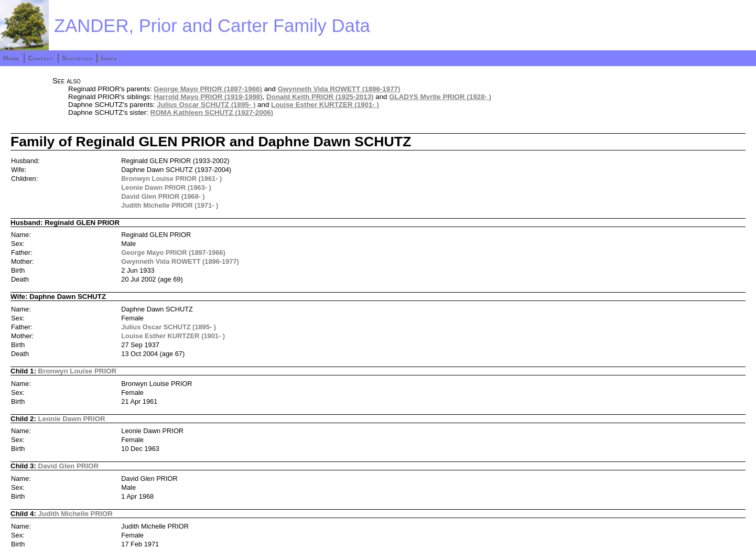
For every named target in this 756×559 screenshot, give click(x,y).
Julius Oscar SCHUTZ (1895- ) (206, 105)
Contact (40, 58)
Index (109, 58)
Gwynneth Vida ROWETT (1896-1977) (339, 89)
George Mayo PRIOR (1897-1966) (208, 89)
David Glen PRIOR (69, 466)
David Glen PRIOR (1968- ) (163, 196)
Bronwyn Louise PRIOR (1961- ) (171, 179)
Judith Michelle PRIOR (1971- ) (170, 205)
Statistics (77, 58)
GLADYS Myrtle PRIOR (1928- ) (440, 97)
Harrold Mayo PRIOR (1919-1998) (208, 97)
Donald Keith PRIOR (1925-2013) (320, 97)
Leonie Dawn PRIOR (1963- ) (166, 187)
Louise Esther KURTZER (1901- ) (325, 105)
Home (11, 58)
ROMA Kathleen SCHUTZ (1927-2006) (212, 112)
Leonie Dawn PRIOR (72, 419)
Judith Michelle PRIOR (75, 514)
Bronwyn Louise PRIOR (78, 371)
